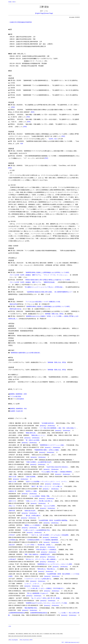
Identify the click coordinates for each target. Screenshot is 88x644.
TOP (63, 642)
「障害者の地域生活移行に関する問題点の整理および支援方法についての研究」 (48, 280)
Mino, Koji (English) (14, 640)
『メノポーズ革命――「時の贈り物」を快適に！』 (39, 545)
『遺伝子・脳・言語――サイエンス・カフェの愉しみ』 (47, 486)
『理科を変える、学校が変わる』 (46, 569)
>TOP (10, 626)
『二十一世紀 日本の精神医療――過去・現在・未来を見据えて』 (58, 428)
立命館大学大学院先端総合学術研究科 (21, 22)
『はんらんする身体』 (49, 506)
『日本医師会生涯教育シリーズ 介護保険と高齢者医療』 (43, 540)
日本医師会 (13, 540)
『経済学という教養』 (31, 491)
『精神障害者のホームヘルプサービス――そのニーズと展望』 (55, 564)
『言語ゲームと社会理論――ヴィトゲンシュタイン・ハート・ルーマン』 (46, 481)
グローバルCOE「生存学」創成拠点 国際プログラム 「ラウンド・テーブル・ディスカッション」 (39, 275)
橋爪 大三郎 (13, 476)
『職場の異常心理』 (31, 433)
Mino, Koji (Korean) (25, 640)
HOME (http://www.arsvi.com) (72, 642)
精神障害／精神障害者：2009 (18, 394)
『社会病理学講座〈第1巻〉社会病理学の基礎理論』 (53, 520)
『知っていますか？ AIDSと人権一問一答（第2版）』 (46, 598)
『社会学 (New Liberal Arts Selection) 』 (57, 467)
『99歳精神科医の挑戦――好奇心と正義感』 (47, 450)
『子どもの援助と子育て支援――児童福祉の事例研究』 (57, 472)
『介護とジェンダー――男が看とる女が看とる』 (39, 501)
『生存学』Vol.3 (52, 139)
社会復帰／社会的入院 (16, 411)
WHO (14, 2)
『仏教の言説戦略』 (31, 476)
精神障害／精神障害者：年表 (18, 408)
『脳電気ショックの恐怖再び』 (33, 525)
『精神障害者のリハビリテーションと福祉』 (52, 445)
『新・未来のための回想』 (33, 440)
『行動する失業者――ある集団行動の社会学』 (39, 462)
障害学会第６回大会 (15, 309)
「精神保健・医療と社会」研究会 (54, 314)
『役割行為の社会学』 (30, 510)
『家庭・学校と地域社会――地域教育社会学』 (37, 554)
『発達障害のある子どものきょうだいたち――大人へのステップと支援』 (46, 603)
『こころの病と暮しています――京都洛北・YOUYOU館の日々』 (46, 588)
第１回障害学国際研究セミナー (64, 292)
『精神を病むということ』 (38, 435)
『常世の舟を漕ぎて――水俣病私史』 (46, 549)
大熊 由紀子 (13, 559)
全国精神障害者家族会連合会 (39, 613)
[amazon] (43, 426)
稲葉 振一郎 (13, 491)
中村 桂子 (12, 535)
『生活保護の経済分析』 (48, 423)
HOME (10, 2)
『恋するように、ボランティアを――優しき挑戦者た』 (41, 559)
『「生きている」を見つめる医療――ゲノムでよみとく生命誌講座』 (49, 535)
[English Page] (39, 13)
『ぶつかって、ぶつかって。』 (33, 583)
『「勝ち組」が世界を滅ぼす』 (33, 515)
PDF (22, 144)
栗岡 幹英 (12, 510)
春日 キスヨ (13, 501)
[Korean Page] (48, 13)
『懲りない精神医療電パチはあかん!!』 (38, 593)
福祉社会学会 (14, 304)
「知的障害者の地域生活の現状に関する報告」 (40, 292)
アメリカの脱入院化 (15, 396)
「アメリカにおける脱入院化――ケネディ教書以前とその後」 (43, 302)
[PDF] (13, 107)
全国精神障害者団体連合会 (17, 613)
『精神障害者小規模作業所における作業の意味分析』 (25, 353)
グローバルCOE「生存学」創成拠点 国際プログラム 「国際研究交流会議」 (33, 282)
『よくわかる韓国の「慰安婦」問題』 (39, 496)
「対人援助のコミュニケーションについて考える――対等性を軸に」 (44, 287)
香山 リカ (12, 506)
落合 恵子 (12, 545)
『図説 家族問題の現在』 (31, 608)
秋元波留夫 (21, 399)
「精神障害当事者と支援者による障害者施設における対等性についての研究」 (47, 272)
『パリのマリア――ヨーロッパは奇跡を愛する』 (38, 579)
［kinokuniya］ (51, 426)
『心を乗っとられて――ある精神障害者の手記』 (37, 530)
